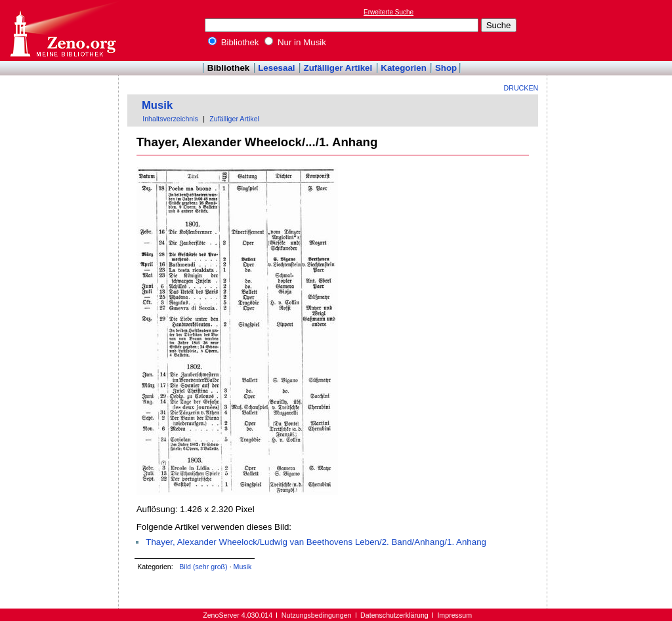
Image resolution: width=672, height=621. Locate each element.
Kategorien (404, 68)
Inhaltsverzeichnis (170, 119)
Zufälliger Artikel (338, 68)
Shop (446, 68)
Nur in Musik (295, 42)
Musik (157, 105)
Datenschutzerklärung (394, 615)
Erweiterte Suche (388, 12)
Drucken (521, 88)
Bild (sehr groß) (203, 567)
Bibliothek (234, 42)
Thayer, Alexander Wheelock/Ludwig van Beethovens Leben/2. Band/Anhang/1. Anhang (316, 542)
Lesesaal (276, 68)
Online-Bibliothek (62, 30)
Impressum (454, 615)
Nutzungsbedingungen (317, 615)
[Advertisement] (612, 30)
